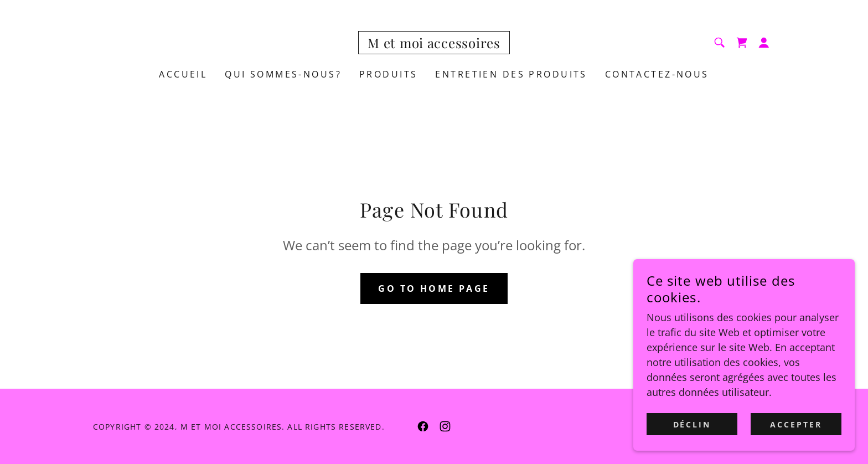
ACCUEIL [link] (183, 74)
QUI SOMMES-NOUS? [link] (283, 74)
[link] (434, 44)
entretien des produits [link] (511, 74)
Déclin (692, 447)
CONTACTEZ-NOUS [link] (657, 74)
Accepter (796, 447)
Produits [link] (388, 74)
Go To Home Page (434, 288)
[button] (764, 43)
